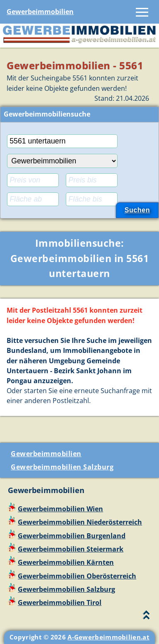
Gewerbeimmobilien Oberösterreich (77, 576)
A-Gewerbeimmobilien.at (108, 637)
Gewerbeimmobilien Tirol (60, 603)
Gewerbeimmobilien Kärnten (66, 562)
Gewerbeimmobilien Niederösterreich (80, 522)
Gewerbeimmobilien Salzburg (62, 467)
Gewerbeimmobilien (40, 12)
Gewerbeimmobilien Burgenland (72, 536)
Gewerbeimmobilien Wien (60, 509)
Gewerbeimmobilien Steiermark (71, 549)
